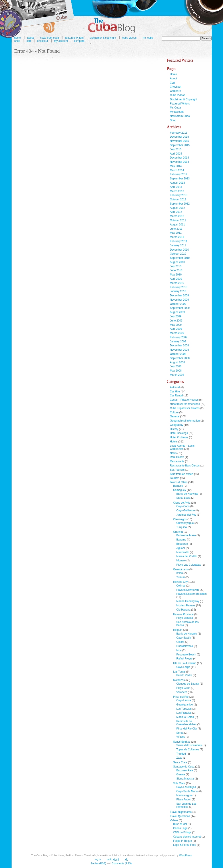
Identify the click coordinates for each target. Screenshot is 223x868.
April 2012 (176, 212)
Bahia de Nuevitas (187, 494)
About (173, 78)
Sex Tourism (177, 470)
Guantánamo (181, 569)
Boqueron (182, 544)
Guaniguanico (185, 705)
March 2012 (177, 216)
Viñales (181, 737)
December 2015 (179, 137)
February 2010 (179, 287)
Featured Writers (180, 104)
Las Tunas (179, 672)
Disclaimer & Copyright (103, 38)
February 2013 (179, 195)
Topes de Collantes (188, 749)
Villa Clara (179, 783)
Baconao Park (185, 770)
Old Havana (183, 610)
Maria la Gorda (185, 717)
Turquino (182, 527)
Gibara (180, 642)
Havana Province (183, 614)
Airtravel (175, 387)
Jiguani (181, 548)
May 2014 (176, 166)
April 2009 (176, 329)
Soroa (180, 733)
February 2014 (179, 174)
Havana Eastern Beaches (191, 594)
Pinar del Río (181, 697)
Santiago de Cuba (184, 767)
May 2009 (176, 325)
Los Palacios (184, 713)
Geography (176, 425)
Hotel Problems (179, 437)
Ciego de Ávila (182, 503)
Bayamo (181, 540)
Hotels (174, 442)
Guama (181, 774)
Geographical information (185, 421)
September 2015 (180, 145)
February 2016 (179, 133)
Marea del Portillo (187, 556)
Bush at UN (180, 824)
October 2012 (178, 199)
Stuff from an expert (182, 474)
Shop (17, 41)
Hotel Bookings (179, 433)
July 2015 (176, 149)
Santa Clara (180, 762)
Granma (178, 532)
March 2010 (177, 283)
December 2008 (179, 346)
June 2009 (176, 321)
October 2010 (178, 254)
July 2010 (176, 266)
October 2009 (178, 304)
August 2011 (177, 225)
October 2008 (178, 354)
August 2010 (177, 262)
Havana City (180, 582)
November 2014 (179, 162)
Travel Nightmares (181, 812)
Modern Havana (186, 605)
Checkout (42, 41)
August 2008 (177, 362)
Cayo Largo (183, 667)
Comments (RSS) (122, 863)
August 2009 (177, 312)
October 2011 (178, 220)
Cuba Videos (129, 38)
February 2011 (179, 241)
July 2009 (176, 316)
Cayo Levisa (184, 700)
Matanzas (179, 680)
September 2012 (180, 204)
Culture (174, 412)
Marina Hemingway (188, 601)
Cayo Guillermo (186, 510)
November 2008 (179, 350)
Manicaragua (184, 795)
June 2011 (176, 229)
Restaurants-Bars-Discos (185, 466)
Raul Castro (177, 457)
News (173, 453)
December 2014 (179, 158)
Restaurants (177, 461)
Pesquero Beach (186, 655)
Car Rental (176, 396)
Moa (179, 650)
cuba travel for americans (185, 404)
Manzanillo (183, 552)
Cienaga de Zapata (188, 684)
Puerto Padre (184, 675)
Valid (113, 859)
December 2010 (179, 250)
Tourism (175, 478)
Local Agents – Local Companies (182, 447)
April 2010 (176, 279)
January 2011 (178, 245)
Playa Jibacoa (185, 618)
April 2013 (176, 187)
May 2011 (176, 233)
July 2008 (176, 366)
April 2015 (176, 154)
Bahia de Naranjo (187, 634)
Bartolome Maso (186, 535)
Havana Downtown (188, 590)
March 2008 (177, 375)
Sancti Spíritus (182, 742)
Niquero (181, 561)
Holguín (178, 630)
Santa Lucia (183, 498)
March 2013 (177, 191)
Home (173, 74)
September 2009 (180, 308)
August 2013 (177, 183)
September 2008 (180, 358)
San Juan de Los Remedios (186, 805)
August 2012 (177, 208)
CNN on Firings (182, 832)
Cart (29, 41)
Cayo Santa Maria (187, 791)
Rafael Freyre (184, 659)
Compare (79, 41)
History (174, 429)
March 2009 (177, 333)
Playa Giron (183, 688)
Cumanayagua (185, 523)
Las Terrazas (184, 709)
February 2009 (179, 337)
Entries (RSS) (98, 863)
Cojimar (181, 586)
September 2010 (180, 258)
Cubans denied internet (187, 837)
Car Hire (175, 392)
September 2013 (180, 179)
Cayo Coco (183, 506)
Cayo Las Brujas (186, 787)
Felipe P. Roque (183, 841)
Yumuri (180, 577)
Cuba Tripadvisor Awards (185, 408)
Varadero (182, 692)
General (175, 416)
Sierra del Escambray (189, 745)
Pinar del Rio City (187, 729)
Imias (180, 573)
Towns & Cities (179, 482)
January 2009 (178, 342)
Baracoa (178, 486)
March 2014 (177, 170)
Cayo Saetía (184, 638)
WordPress (185, 855)
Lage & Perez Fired (185, 845)
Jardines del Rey (186, 515)
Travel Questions (180, 816)
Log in (98, 859)
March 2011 (177, 237)
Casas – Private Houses (184, 400)
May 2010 (176, 275)
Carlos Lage (180, 828)
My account (61, 41)
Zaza (179, 758)
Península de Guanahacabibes (186, 723)
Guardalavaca (185, 646)
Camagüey (180, 490)
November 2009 (179, 300)
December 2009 (179, 295)
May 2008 (176, 371)
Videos (174, 820)
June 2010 (176, 270)
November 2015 (179, 141)
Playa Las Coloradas (189, 565)
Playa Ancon (184, 800)
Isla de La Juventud (185, 663)
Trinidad (181, 754)
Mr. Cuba (148, 38)
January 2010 (178, 291)
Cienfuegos (180, 519)
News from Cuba (180, 116)
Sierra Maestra (185, 779)
